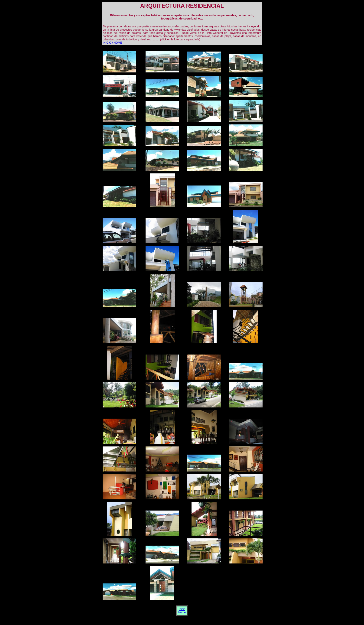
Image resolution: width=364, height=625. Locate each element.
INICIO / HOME (112, 43)
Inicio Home (182, 611)
